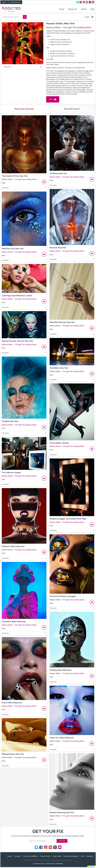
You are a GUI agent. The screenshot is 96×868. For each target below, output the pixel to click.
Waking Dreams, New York (13, 754)
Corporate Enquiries (71, 856)
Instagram (84, 2)
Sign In (4, 2)
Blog (92, 9)
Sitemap (89, 856)
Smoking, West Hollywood (60, 670)
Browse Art (73, 9)
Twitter (78, 2)
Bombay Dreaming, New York (62, 813)
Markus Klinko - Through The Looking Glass (69, 27)
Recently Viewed (72, 109)
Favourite (23, 67)
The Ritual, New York (58, 174)
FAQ (82, 856)
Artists (84, 9)
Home (62, 9)
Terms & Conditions (30, 856)
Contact (93, 2)
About (10, 856)
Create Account (15, 2)
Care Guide (57, 856)
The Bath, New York (10, 422)
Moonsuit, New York (58, 248)
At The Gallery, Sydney (59, 443)
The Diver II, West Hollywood (14, 622)
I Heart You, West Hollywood (62, 738)
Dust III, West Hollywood (12, 703)
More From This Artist (24, 109)
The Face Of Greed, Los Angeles (63, 597)
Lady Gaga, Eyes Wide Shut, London (17, 296)
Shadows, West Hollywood (13, 547)
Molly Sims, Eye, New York (13, 249)
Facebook (81, 2)
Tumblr (90, 2)
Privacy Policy (45, 856)
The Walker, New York (59, 368)
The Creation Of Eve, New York (15, 176)
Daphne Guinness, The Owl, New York (17, 341)
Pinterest (87, 2)
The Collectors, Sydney (11, 473)
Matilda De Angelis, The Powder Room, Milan (68, 519)
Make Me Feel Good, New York (62, 323)
